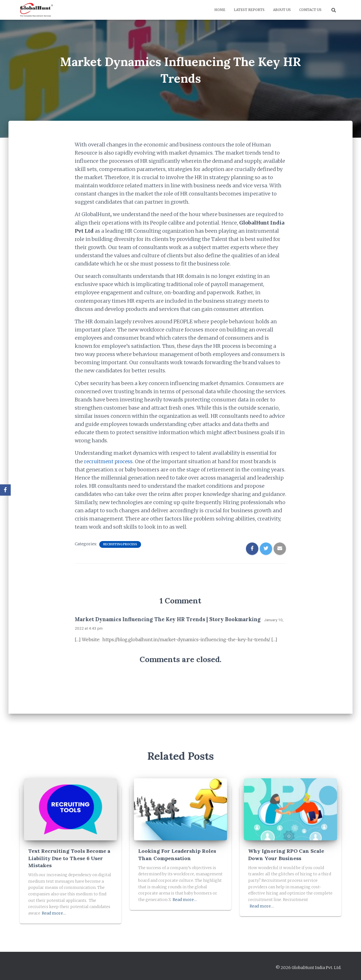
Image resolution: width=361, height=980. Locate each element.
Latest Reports (249, 10)
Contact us (310, 10)
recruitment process (109, 461)
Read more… (54, 913)
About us (282, 10)
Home (220, 10)
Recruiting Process (120, 544)
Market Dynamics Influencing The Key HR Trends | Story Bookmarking (168, 619)
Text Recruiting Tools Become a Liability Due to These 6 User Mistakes (69, 858)
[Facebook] (5, 490)
